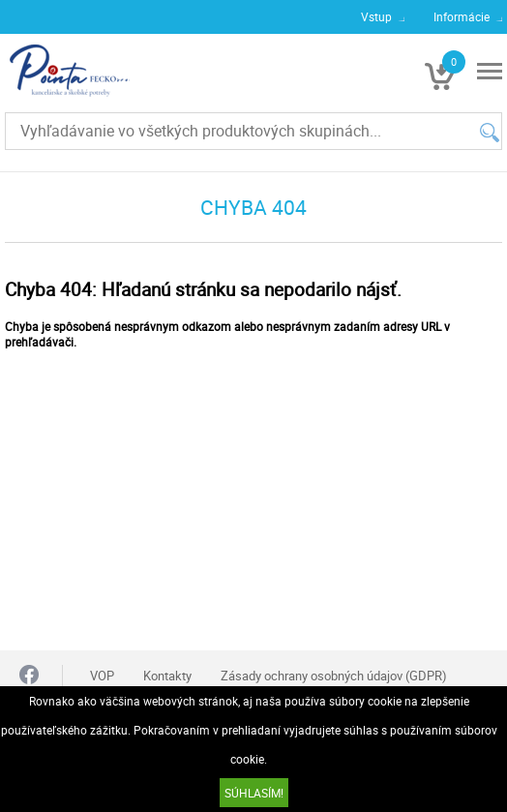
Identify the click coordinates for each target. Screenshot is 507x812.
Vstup (376, 16)
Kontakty (167, 676)
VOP (102, 676)
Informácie (462, 16)
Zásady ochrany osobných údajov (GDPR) (334, 676)
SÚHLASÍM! (254, 793)
